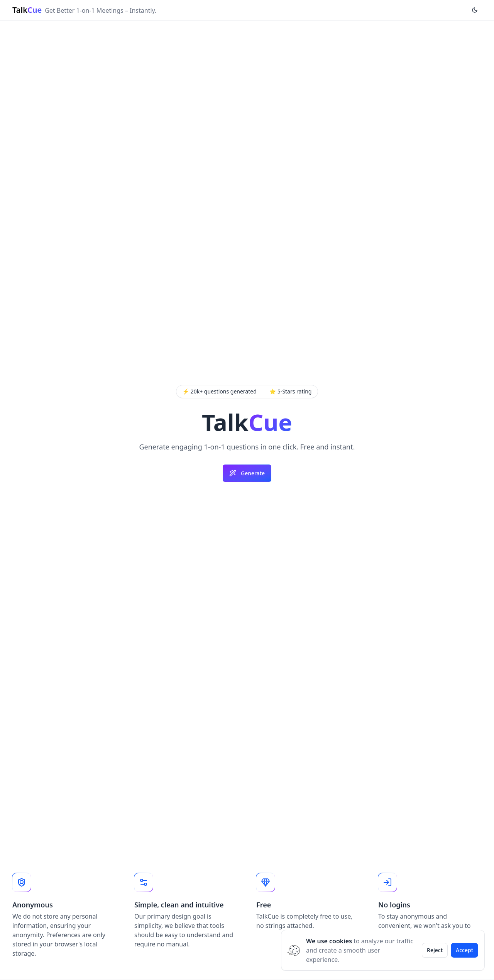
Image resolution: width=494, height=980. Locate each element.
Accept (464, 950)
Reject (435, 950)
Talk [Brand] (27, 10)
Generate (247, 473)
